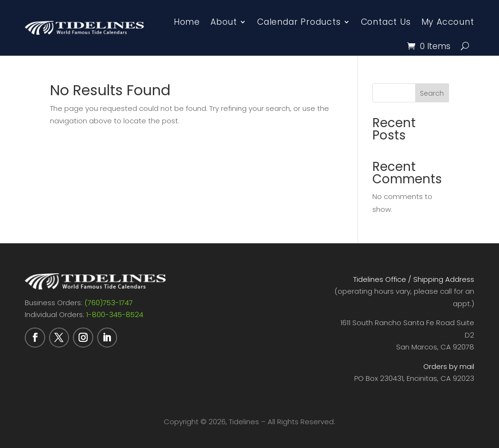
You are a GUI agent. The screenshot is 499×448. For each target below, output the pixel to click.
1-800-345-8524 (115, 314)
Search (432, 93)
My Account (448, 22)
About (224, 22)
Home (187, 22)
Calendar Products (299, 22)
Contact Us (386, 22)
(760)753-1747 (109, 303)
